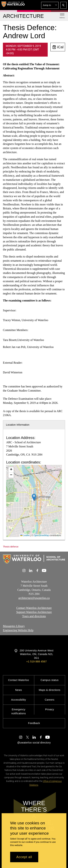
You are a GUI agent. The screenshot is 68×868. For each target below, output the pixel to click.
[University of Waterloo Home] (13, 5)
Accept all (24, 857)
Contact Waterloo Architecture (34, 608)
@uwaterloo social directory (34, 743)
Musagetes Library (14, 626)
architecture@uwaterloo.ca (34, 598)
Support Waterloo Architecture (34, 612)
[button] (50, 5)
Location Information (18, 425)
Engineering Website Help (18, 630)
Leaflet (25, 535)
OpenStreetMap (41, 535)
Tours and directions (34, 616)
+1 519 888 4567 (36, 661)
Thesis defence (11, 547)
